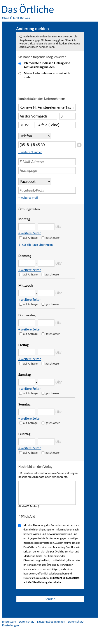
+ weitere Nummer (30, 152)
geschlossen (53, 238)
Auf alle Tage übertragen (36, 245)
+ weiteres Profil (28, 198)
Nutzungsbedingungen (51, 622)
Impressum (9, 622)
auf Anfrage (30, 238)
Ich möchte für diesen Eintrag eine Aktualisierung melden (47, 65)
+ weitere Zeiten (30, 233)
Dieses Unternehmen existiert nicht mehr (47, 75)
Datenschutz (26, 622)
